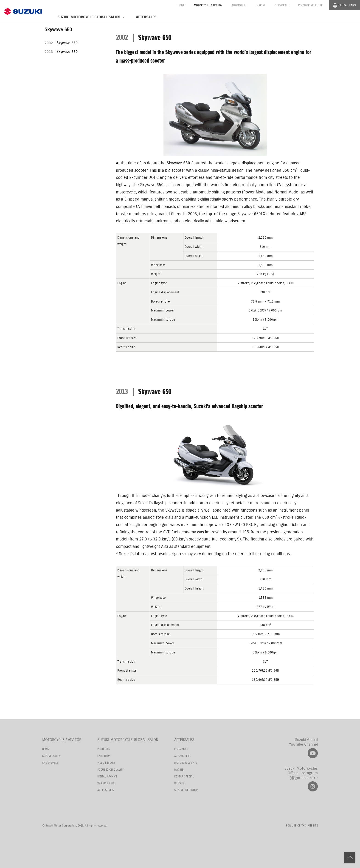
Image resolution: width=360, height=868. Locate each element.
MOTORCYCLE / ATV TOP (208, 5)
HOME (181, 5)
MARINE (261, 5)
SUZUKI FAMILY (51, 756)
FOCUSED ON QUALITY (110, 770)
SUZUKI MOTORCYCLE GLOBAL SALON (128, 740)
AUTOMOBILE (239, 5)
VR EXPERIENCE (106, 783)
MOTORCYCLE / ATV (186, 763)
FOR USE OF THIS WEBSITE (302, 825)
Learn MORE (181, 749)
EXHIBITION (104, 756)
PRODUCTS (104, 749)
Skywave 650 (61, 43)
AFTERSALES (146, 17)
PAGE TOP (350, 858)
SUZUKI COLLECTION (186, 790)
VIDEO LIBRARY (106, 763)
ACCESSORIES (106, 790)
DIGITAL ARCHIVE (107, 776)
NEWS (46, 749)
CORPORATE (282, 5)
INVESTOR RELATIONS (311, 5)
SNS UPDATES (50, 763)
